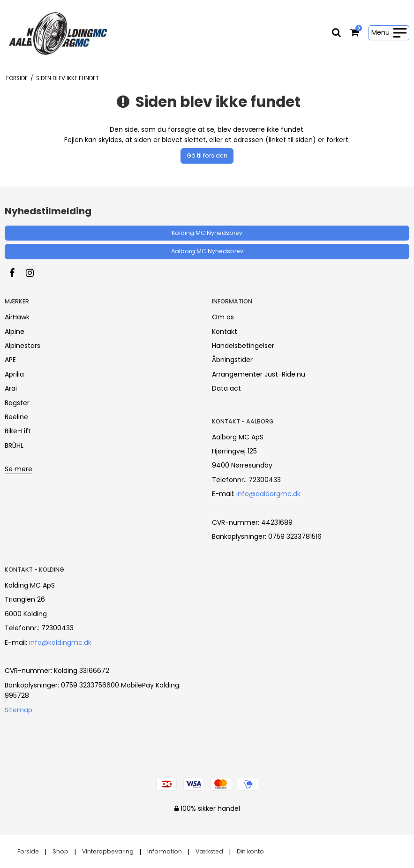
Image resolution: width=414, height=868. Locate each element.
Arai (11, 388)
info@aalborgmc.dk (268, 494)
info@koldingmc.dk (60, 642)
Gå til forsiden (207, 155)
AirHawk (17, 317)
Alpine (15, 332)
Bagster (17, 403)
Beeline (16, 417)
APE (10, 360)
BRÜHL (14, 445)
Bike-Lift (18, 431)
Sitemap (19, 710)
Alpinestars (23, 346)
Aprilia (14, 374)
